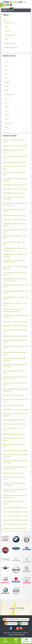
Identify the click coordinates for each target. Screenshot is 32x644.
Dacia (6, 70)
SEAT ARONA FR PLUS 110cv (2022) (14, 185)
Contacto (7, 31)
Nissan (7, 103)
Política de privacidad (11, 47)
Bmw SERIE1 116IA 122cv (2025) (13, 473)
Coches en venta (10, 23)
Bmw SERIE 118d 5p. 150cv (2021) (13, 406)
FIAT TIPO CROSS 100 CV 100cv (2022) (15, 162)
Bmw (6, 66)
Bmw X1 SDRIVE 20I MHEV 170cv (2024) (15, 516)
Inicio (5, 20)
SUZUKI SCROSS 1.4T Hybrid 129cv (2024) (16, 410)
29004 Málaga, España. (16, 619)
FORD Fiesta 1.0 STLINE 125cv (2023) (14, 216)
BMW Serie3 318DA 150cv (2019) (13, 395)
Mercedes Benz (9, 95)
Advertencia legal (10, 43)
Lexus (6, 90)
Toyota (7, 119)
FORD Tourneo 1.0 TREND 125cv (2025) (15, 424)
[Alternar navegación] (25, 2)
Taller (6, 39)
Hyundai (7, 82)
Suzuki (7, 115)
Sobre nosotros (9, 35)
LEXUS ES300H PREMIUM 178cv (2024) (15, 524)
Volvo (6, 127)
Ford (6, 78)
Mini (6, 99)
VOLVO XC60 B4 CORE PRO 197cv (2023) (15, 512)
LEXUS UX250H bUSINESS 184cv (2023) (15, 451)
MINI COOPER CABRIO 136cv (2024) (14, 434)
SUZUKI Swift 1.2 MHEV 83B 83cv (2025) (15, 326)
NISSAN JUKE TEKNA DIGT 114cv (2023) (15, 336)
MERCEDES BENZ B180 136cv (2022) (14, 420)
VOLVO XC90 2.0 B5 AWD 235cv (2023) (15, 528)
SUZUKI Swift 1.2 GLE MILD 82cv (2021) (15, 220)
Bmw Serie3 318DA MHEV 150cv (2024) (15, 508)
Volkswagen (8, 123)
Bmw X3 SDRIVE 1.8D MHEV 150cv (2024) (16, 520)
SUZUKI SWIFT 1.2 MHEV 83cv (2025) (14, 322)
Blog (6, 27)
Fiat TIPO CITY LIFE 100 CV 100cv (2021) (15, 146)
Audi (6, 62)
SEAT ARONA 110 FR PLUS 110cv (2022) (15, 189)
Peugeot (7, 107)
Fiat (6, 74)
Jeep (6, 86)
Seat (6, 111)
